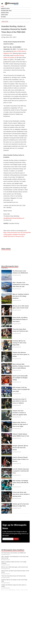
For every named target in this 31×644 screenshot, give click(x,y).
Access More (4, 268)
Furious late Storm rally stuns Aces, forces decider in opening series (21, 494)
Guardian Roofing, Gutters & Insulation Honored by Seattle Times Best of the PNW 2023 (14, 29)
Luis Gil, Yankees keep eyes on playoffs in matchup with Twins (21, 471)
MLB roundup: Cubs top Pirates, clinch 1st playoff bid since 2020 (21, 389)
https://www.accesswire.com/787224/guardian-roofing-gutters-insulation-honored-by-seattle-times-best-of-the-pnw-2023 (17, 234)
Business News (5, 13)
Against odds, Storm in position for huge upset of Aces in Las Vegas (20, 424)
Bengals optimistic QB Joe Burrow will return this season (20, 448)
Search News (4, 15)
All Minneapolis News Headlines (13, 550)
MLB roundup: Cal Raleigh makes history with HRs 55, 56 (20, 483)
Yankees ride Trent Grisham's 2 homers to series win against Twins (20, 413)
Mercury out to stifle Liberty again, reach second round (15, 567)
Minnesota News (5, 9)
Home (2, 6)
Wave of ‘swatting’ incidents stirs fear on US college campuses (21, 296)
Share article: (6, 249)
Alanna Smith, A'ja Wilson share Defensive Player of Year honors (20, 320)
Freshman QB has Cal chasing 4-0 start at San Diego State (19, 343)
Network (3, 17)
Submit (16, 539)
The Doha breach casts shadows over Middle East (14, 553)
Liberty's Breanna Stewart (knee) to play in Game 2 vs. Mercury (21, 459)
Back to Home (5, 21)
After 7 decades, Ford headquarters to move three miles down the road (21, 285)
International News (6, 11)
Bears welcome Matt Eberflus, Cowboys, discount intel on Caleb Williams (21, 366)
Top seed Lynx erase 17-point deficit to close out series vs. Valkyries (20, 401)
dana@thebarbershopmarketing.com (14, 218)
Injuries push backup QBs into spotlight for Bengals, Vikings (20, 378)
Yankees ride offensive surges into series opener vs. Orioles (21, 355)
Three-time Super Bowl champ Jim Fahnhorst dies (14, 576)
